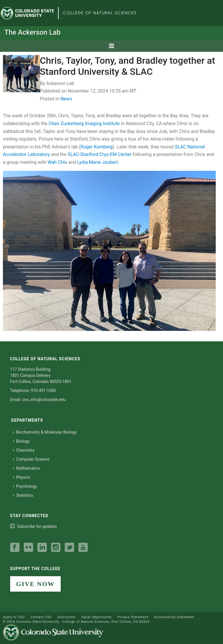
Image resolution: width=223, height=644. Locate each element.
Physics (21, 477)
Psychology (25, 486)
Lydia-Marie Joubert (98, 162)
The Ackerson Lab (33, 32)
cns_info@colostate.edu (44, 400)
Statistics (23, 495)
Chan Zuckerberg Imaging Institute (84, 124)
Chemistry (24, 450)
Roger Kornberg (97, 147)
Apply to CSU (14, 617)
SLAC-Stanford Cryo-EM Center (100, 154)
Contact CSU (41, 617)
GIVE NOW (36, 584)
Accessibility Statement (174, 617)
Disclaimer (66, 617)
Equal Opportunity (96, 617)
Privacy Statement (133, 617)
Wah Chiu (57, 162)
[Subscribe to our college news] (34, 526)
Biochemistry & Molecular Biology (45, 432)
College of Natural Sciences (100, 13)
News (66, 99)
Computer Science (31, 459)
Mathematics (26, 468)
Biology (21, 441)
